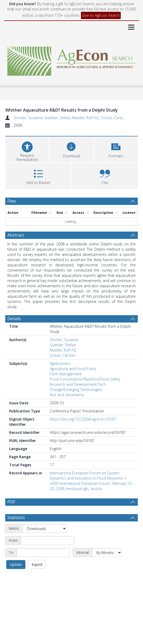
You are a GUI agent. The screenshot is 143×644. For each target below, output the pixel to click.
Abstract (16, 235)
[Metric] (45, 528)
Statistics (16, 517)
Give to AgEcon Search (101, 15)
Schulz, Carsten (114, 118)
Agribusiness (60, 363)
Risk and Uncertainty (67, 395)
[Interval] (107, 553)
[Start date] (48, 540)
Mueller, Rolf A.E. (86, 118)
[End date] (43, 553)
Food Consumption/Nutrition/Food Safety (85, 379)
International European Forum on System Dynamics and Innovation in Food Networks (86, 476)
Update (16, 564)
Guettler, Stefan (57, 118)
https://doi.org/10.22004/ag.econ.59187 (83, 419)
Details (14, 319)
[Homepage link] (71, 60)
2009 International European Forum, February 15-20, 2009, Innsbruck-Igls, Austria (91, 486)
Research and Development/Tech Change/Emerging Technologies (78, 387)
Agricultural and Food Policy (73, 369)
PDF (11, 502)
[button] (116, 149)
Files (12, 201)
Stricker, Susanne (28, 118)
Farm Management (66, 374)
